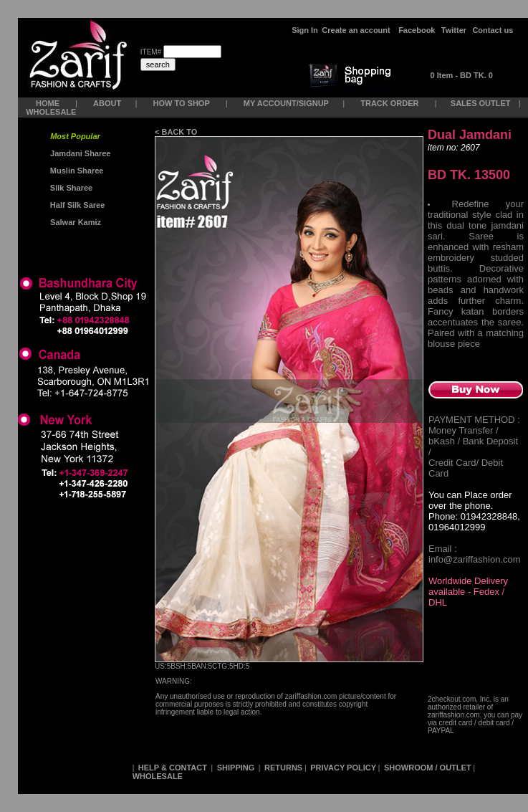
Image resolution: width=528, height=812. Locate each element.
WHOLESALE (52, 112)
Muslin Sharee (76, 171)
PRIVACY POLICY (343, 768)
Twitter (454, 30)
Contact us (493, 30)
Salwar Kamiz (73, 222)
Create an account (357, 30)
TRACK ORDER (389, 103)
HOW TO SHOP (181, 103)
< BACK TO (177, 132)
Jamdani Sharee (78, 153)
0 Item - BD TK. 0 (462, 75)
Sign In (305, 30)
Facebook (417, 30)
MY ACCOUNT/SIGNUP (286, 103)
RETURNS (283, 768)
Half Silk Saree (77, 205)
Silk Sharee (70, 188)
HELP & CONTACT (173, 768)
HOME (48, 103)
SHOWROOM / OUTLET (428, 768)
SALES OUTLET (482, 103)
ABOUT (107, 103)
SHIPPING (236, 768)
